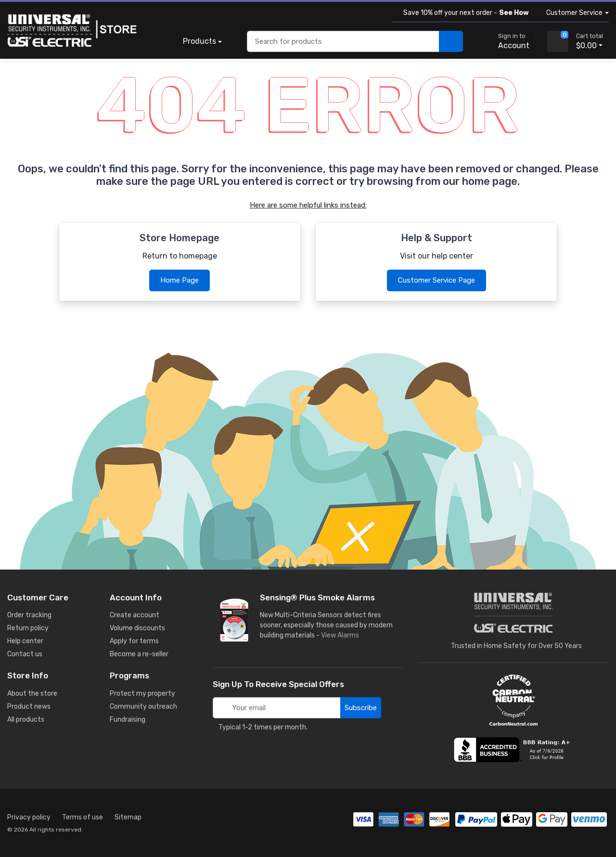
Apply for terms (134, 641)
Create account (135, 615)
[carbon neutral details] (513, 700)
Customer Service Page (436, 280)
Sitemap (128, 817)
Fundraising (128, 720)
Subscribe (361, 708)
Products (199, 41)
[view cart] (558, 41)
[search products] (451, 42)
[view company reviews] (513, 750)
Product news (29, 707)
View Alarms (342, 635)
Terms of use (83, 817)
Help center (25, 641)
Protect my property (142, 694)
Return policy (28, 628)
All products (26, 720)
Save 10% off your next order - (464, 13)
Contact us (25, 654)
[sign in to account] (507, 41)
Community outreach (143, 707)
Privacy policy (29, 817)
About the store (32, 694)
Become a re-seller (139, 654)
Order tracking (29, 615)
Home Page (180, 280)
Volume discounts (137, 628)
